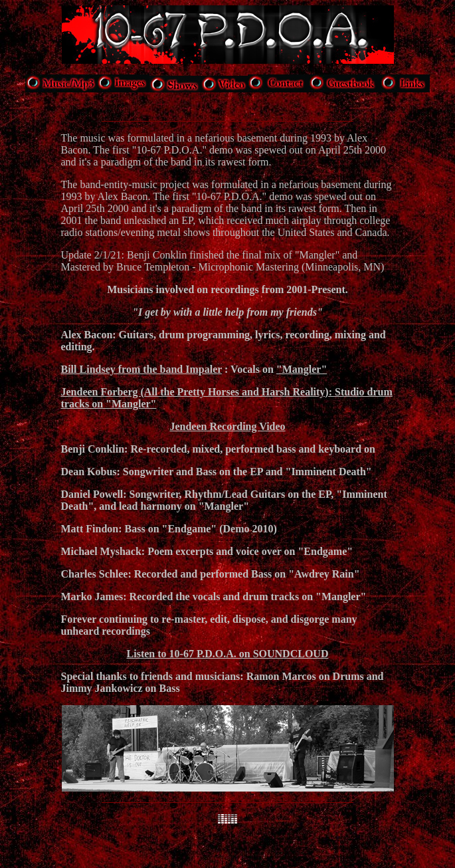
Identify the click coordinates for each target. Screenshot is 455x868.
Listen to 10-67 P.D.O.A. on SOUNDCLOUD (228, 654)
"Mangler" (302, 369)
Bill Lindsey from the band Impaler (142, 369)
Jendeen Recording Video (227, 426)
